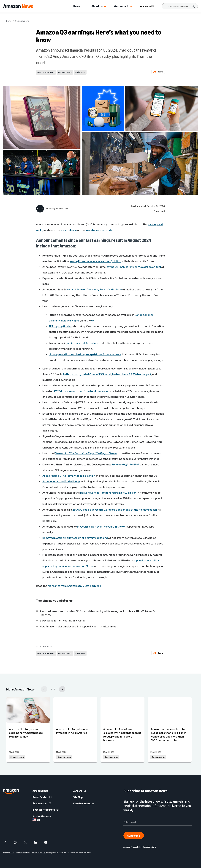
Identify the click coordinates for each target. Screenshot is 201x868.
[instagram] (17, 842)
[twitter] (27, 842)
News (77, 6)
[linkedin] (38, 842)
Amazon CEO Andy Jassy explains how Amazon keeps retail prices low (26, 733)
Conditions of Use (23, 853)
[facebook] (7, 842)
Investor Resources (46, 810)
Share (158, 72)
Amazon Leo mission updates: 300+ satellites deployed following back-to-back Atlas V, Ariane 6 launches (97, 613)
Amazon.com (42, 803)
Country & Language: (42, 816)
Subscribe (134, 836)
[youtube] (48, 842)
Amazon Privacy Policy (41, 853)
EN (36, 820)
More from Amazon (84, 803)
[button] (82, 7)
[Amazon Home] (18, 6)
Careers (79, 791)
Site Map (78, 797)
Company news (22, 21)
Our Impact (121, 6)
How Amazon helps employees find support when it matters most (79, 626)
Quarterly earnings (46, 72)
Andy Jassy (80, 72)
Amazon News (40, 791)
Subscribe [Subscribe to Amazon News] (147, 6)
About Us (97, 6)
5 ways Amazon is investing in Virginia (62, 620)
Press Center (42, 797)
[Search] (178, 6)
